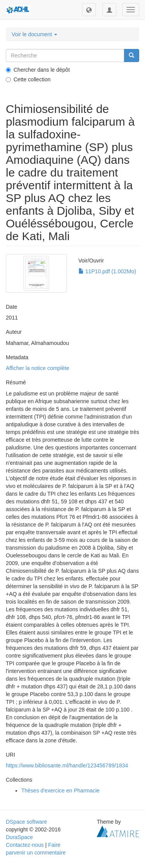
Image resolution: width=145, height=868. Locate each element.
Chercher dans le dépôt (38, 70)
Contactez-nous (25, 845)
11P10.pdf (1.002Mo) (107, 271)
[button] (89, 10)
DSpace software (26, 822)
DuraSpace (19, 837)
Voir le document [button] (34, 34)
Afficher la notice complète (38, 368)
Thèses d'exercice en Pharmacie (61, 791)
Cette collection (28, 79)
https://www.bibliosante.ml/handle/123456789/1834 (67, 765)
